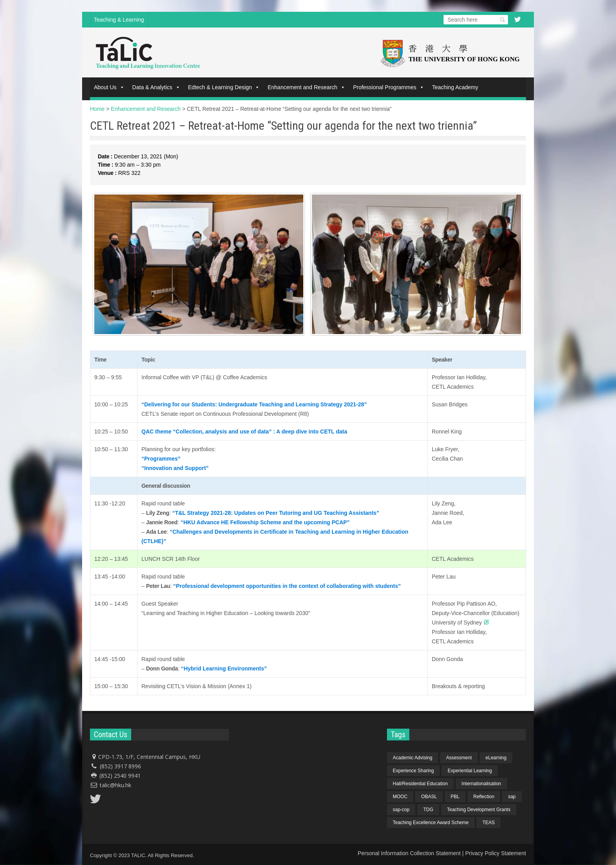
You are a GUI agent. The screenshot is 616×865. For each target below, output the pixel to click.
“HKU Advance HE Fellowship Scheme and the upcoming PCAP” (265, 522)
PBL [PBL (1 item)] (455, 797)
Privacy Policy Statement (496, 853)
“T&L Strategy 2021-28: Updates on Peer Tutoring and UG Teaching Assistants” (276, 513)
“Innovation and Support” (175, 468)
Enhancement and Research (306, 87)
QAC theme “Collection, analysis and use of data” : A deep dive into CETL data (244, 432)
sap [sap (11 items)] (512, 797)
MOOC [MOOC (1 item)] (400, 797)
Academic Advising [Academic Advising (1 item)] (413, 758)
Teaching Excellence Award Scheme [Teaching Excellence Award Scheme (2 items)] (431, 823)
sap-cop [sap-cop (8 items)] (401, 810)
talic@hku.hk (115, 785)
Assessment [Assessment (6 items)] (459, 758)
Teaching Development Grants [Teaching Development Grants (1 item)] (479, 810)
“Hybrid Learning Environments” (224, 668)
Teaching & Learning (119, 20)
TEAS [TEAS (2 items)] (489, 823)
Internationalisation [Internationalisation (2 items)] (481, 784)
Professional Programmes (389, 87)
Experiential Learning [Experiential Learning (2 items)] (470, 771)
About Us (109, 87)
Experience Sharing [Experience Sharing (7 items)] (413, 771)
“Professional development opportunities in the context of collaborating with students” (287, 586)
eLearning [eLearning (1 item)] (496, 758)
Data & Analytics (156, 87)
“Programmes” (161, 459)
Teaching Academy (455, 87)
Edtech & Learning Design (224, 87)
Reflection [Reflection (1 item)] (484, 797)
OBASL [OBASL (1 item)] (429, 797)
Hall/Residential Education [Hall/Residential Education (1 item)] (420, 784)
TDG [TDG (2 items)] (428, 810)
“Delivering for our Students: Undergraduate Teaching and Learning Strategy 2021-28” (254, 404)
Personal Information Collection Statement (409, 853)
